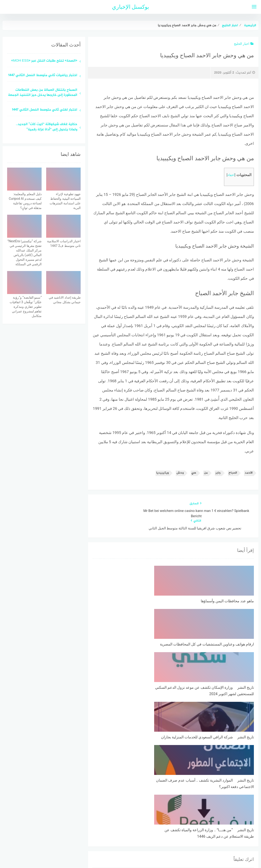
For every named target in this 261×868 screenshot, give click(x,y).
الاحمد (249, 473)
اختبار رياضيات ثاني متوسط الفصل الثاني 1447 (43, 76)
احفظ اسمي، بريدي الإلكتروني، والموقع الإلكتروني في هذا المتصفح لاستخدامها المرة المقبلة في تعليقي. (181, 787)
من (206, 473)
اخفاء (231, 175)
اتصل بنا (117, 840)
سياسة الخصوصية (142, 840)
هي (194, 473)
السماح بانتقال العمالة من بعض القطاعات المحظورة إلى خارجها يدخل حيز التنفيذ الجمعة (43, 93)
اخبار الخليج (244, 44)
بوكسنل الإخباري (131, 7)
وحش (180, 473)
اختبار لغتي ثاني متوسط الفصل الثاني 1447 (45, 110)
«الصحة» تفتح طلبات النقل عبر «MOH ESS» (44, 61)
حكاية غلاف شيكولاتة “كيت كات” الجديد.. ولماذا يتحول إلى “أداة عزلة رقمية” (47, 127)
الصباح (233, 473)
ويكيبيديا (162, 473)
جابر (218, 473)
